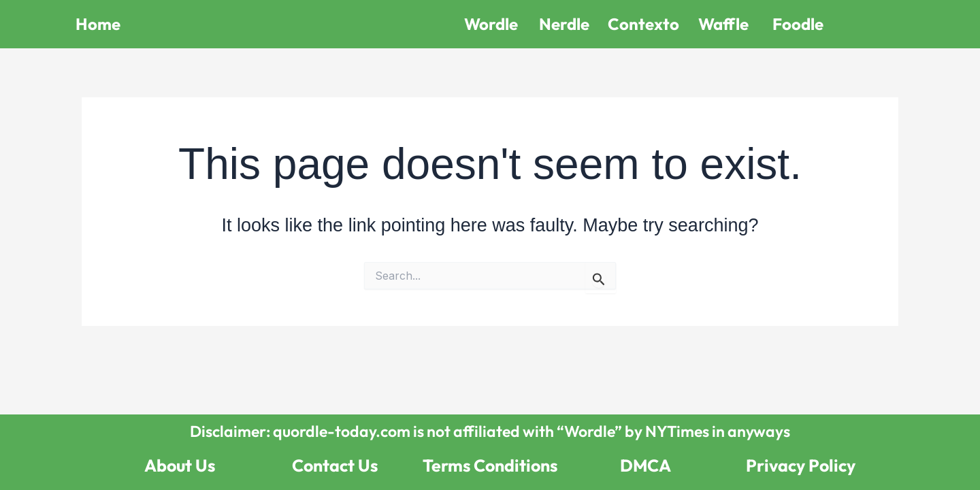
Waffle (723, 24)
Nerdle (564, 24)
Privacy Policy (801, 465)
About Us (180, 465)
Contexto (643, 24)
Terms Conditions (490, 465)
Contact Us (335, 465)
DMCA (646, 465)
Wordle (491, 24)
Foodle (798, 24)
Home (98, 24)
